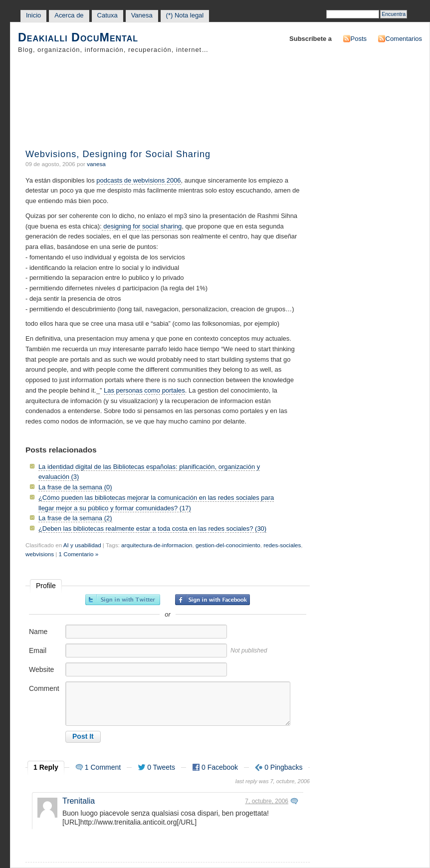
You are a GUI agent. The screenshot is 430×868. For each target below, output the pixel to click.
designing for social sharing (142, 226)
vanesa (96, 164)
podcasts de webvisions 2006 (138, 180)
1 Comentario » (79, 554)
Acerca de (69, 15)
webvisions (40, 554)
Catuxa (107, 15)
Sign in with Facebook (213, 600)
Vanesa (142, 15)
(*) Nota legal (185, 15)
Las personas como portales (144, 390)
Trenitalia (79, 801)
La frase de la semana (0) (75, 487)
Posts (359, 39)
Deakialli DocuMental (78, 38)
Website (41, 669)
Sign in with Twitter (123, 600)
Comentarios (404, 39)
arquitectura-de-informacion (157, 545)
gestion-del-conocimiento (228, 545)
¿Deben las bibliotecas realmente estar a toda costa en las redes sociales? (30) (152, 529)
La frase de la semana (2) (75, 518)
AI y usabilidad (82, 545)
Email (38, 651)
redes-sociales (282, 545)
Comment (44, 688)
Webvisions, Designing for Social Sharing (118, 154)
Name (38, 632)
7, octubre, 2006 (267, 801)
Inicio (33, 15)
